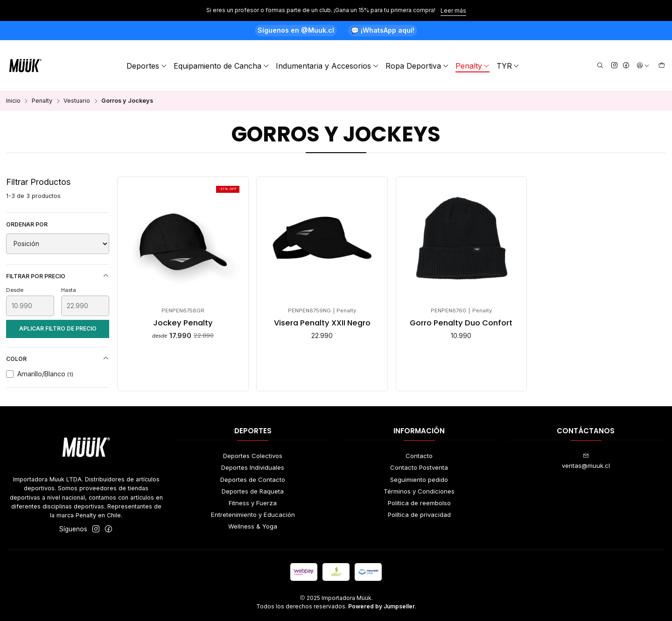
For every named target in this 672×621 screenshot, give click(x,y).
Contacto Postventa (419, 467)
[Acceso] (643, 66)
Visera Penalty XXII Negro (322, 323)
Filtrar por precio (58, 276)
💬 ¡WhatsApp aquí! (383, 30)
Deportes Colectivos (253, 456)
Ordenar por (27, 224)
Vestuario (77, 101)
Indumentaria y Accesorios (327, 66)
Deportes (147, 66)
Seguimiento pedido (419, 480)
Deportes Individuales (253, 467)
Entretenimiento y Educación (253, 515)
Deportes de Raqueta (253, 491)
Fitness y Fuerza (253, 503)
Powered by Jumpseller (381, 606)
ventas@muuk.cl (586, 461)
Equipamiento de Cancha (221, 66)
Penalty (473, 66)
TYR (508, 66)
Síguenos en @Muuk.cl (296, 30)
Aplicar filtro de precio (58, 328)
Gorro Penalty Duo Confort (461, 323)
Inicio (13, 101)
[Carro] (662, 66)
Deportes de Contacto (253, 480)
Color (58, 359)
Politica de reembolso (419, 503)
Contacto (419, 456)
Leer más (453, 11)
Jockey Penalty (183, 323)
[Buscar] (600, 66)
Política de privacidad (419, 515)
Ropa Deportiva (417, 66)
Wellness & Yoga (253, 526)
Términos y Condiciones (419, 491)
